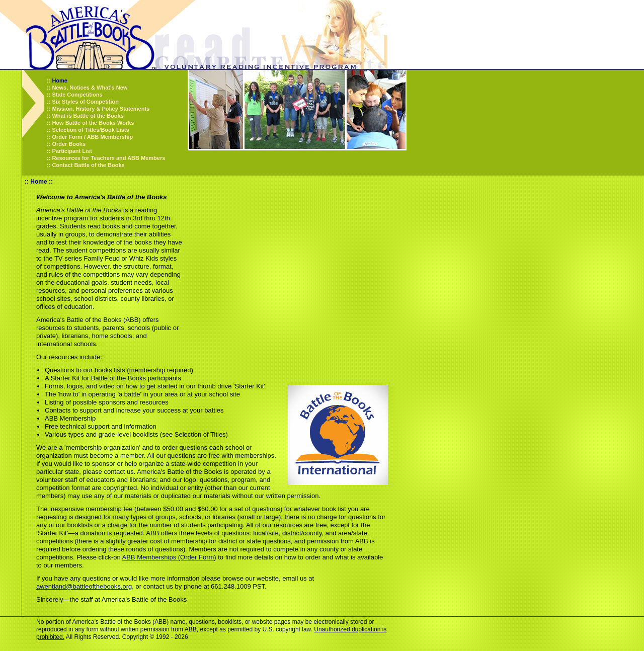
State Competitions (77, 95)
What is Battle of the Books (88, 116)
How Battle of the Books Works (93, 123)
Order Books (69, 144)
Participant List (72, 151)
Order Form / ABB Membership (92, 137)
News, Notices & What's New (90, 88)
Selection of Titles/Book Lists (90, 130)
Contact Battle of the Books (88, 165)
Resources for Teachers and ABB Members (108, 158)
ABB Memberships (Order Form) (169, 557)
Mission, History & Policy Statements (101, 109)
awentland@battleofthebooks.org (84, 586)
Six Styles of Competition (85, 102)
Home (60, 80)
